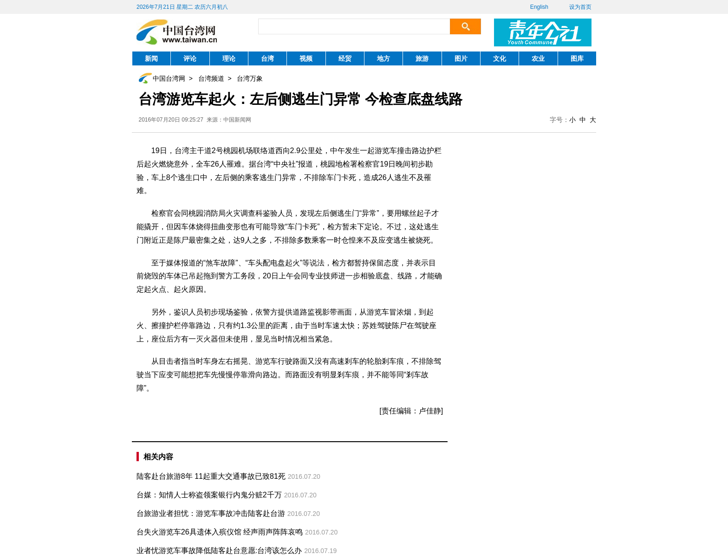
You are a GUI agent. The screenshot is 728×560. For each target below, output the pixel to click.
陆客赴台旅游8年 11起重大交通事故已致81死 (211, 476)
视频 (306, 58)
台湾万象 (250, 78)
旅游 (422, 58)
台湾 (267, 58)
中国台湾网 (169, 78)
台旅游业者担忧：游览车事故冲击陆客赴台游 (211, 513)
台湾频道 (211, 78)
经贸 (345, 58)
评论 (190, 58)
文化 (500, 58)
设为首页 (580, 7)
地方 (383, 58)
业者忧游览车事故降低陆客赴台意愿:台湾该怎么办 (219, 550)
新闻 (151, 58)
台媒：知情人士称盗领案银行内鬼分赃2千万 (209, 495)
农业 (538, 58)
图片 (461, 58)
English (539, 7)
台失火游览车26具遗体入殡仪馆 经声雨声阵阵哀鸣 (220, 532)
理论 (229, 58)
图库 (577, 58)
